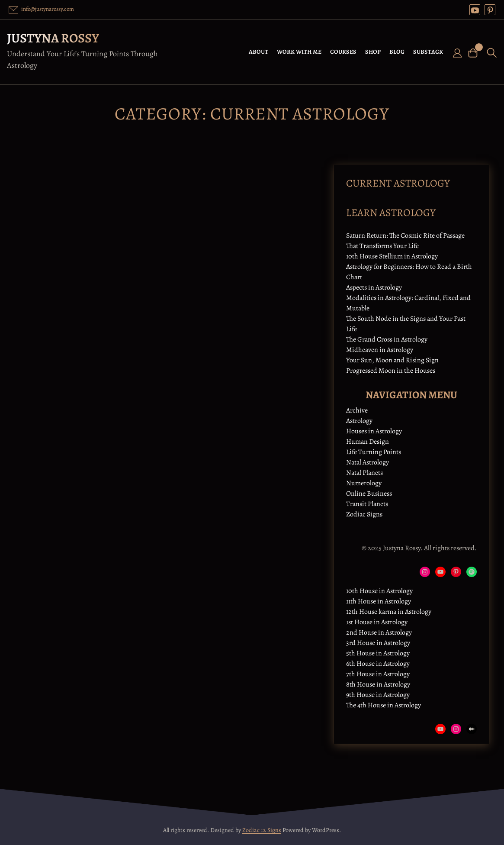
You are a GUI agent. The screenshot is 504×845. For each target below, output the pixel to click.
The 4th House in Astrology (384, 705)
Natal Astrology (368, 462)
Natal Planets (364, 473)
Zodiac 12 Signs (262, 830)
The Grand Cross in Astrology (387, 339)
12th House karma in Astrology (389, 612)
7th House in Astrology (378, 674)
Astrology (359, 421)
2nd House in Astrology (379, 632)
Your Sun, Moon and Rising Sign (392, 360)
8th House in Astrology (378, 684)
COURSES (343, 52)
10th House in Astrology (379, 591)
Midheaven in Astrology (380, 350)
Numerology (364, 483)
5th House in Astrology (378, 653)
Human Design (368, 442)
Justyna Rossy (53, 38)
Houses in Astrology (374, 431)
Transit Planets (367, 504)
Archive (357, 410)
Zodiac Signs (364, 514)
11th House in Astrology (379, 601)
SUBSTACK (428, 52)
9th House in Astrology (378, 695)
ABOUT (258, 52)
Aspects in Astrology (374, 287)
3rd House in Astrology (378, 643)
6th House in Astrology (378, 664)
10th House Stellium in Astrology (392, 256)
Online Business (369, 493)
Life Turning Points (374, 452)
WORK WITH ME (299, 52)
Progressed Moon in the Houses (391, 371)
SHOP (373, 52)
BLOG (397, 52)
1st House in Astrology (377, 622)
